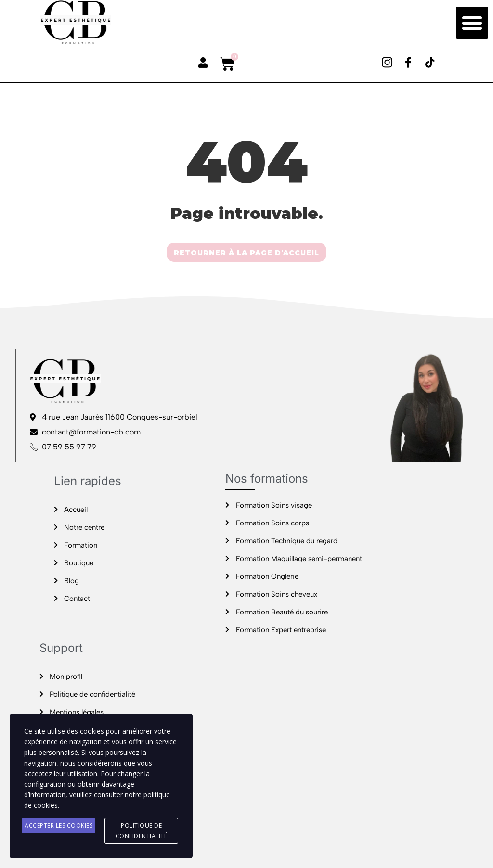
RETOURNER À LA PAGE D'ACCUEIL (246, 253)
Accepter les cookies (58, 825)
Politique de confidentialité (142, 831)
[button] (472, 23)
